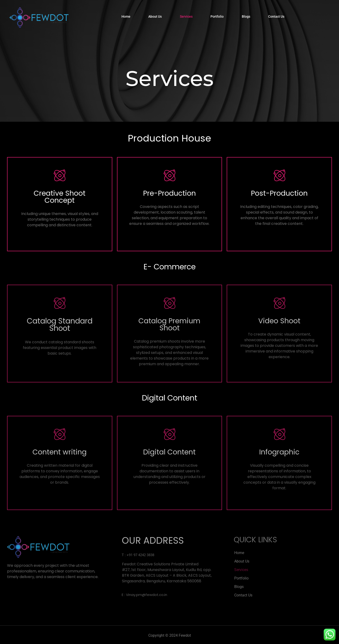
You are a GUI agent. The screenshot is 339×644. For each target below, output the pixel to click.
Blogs (248, 17)
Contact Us (279, 17)
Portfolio (218, 17)
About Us (154, 17)
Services (186, 17)
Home (124, 17)
